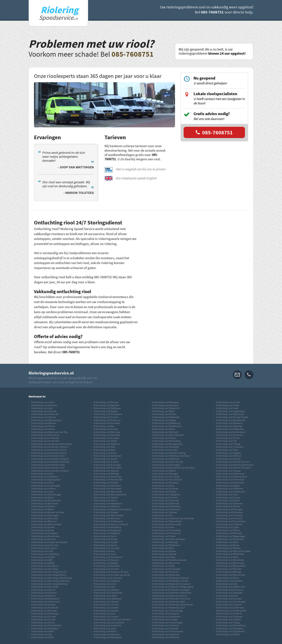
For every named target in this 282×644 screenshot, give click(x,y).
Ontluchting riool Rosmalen (166, 572)
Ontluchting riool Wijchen (228, 548)
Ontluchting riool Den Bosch (45, 566)
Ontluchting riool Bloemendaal (46, 524)
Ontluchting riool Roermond (166, 563)
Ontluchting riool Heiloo (105, 500)
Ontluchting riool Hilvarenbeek (108, 515)
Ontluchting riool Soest (227, 408)
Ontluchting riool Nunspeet (165, 488)
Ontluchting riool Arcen (42, 483)
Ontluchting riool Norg (163, 486)
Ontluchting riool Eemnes (106, 402)
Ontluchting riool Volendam (229, 512)
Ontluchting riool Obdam (164, 491)
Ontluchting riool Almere (43, 429)
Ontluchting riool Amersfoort (45, 435)
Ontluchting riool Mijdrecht (165, 432)
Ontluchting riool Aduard (43, 417)
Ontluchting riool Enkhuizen (107, 420)
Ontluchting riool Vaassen (228, 471)
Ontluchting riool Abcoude (44, 411)
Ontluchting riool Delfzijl (43, 563)
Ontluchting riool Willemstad (230, 554)
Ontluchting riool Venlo (227, 494)
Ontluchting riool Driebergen (45, 613)
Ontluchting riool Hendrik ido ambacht (112, 509)
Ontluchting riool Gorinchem (107, 456)
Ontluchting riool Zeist (227, 596)
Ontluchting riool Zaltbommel (230, 587)
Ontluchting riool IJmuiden (107, 548)
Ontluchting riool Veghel (228, 486)
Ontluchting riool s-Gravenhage (167, 611)
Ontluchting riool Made (163, 411)
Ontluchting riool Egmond (106, 405)
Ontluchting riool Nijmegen (165, 474)
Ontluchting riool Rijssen (164, 551)
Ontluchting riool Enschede (107, 423)
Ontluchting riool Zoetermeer (230, 607)
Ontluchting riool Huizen (105, 545)
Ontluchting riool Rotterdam (166, 575)
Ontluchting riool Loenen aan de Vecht (112, 619)
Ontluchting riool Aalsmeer (44, 405)
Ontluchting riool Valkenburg (230, 474)
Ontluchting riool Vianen (228, 500)
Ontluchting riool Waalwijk (229, 533)
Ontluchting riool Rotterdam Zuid (168, 607)
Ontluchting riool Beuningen (45, 515)
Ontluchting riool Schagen (165, 619)
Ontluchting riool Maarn (105, 631)
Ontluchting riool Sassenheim (166, 616)
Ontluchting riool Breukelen (45, 533)
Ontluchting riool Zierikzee (229, 604)
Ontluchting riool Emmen (106, 417)
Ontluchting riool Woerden (229, 569)
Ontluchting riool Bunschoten (45, 536)
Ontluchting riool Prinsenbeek (167, 530)
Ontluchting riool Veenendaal (230, 479)
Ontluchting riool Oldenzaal (166, 503)
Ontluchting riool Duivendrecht (46, 625)
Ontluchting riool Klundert (106, 569)
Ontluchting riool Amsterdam (45, 441)
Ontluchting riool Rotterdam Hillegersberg (173, 587)
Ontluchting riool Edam (43, 631)
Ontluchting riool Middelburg (166, 423)
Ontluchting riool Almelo (43, 426)
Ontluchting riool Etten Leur (107, 432)
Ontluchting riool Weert (227, 542)
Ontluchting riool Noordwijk (166, 477)
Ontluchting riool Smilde (228, 402)
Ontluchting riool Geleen (105, 441)
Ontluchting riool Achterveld (45, 414)
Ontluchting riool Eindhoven (107, 408)
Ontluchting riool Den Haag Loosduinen (50, 581)
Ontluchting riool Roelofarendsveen (169, 560)
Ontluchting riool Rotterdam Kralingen (171, 590)
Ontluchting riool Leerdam (106, 590)
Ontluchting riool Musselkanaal (167, 444)
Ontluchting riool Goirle (105, 453)
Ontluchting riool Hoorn (105, 536)
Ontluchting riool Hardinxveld (108, 479)
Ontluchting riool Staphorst (229, 423)
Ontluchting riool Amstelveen (45, 438)
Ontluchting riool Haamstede (108, 468)
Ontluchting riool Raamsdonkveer (169, 539)
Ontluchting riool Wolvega (229, 572)
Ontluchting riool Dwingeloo (45, 628)
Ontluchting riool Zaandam (229, 581)
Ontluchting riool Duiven (43, 622)
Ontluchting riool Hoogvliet (107, 533)
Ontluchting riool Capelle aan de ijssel (49, 542)
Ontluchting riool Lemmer (106, 604)
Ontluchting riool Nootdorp (165, 483)
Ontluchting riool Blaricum (44, 521)
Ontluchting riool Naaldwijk (165, 447)
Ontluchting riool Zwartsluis (229, 628)
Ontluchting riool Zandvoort (230, 590)
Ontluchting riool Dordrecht (45, 607)
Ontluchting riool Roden (164, 557)
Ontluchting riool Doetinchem (46, 602)
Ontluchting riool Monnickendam (168, 435)
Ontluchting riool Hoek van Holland (111, 524)
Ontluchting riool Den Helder (45, 587)
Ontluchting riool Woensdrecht (231, 566)
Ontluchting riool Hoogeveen (107, 530)
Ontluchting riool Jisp (104, 551)
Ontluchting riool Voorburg (229, 515)
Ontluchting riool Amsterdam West (48, 465)
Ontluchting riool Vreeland (229, 524)
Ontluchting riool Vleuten (228, 506)
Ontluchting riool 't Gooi (43, 402)
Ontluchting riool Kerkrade (107, 566)
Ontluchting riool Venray (228, 497)
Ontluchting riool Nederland (166, 459)
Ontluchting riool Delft (42, 560)
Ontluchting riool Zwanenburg (231, 625)
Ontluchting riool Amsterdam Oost (48, 456)
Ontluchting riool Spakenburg (230, 411)
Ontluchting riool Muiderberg (166, 441)
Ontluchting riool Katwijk (106, 563)
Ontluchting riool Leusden (106, 607)
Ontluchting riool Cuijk (42, 551)
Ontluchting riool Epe (104, 426)
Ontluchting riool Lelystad (106, 602)
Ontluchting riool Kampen (106, 560)
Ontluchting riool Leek (104, 587)
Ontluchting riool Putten (164, 536)
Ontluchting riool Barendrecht (46, 500)
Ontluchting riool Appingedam (46, 479)
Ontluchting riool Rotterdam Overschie (171, 599)
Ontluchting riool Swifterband (230, 432)
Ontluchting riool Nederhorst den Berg (171, 456)
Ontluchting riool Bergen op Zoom (48, 512)
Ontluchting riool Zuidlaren (229, 616)
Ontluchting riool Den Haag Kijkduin (49, 575)
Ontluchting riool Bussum (44, 539)
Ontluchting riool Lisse (104, 613)
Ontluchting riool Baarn (43, 497)
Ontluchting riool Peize (163, 527)
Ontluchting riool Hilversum (107, 518)
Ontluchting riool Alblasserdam (46, 420)
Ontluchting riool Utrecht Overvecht (233, 468)
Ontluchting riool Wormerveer (231, 575)
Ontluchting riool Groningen (107, 465)
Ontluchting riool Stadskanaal (231, 420)
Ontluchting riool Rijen (163, 548)
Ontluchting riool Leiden (105, 596)
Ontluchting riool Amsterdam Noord (49, 453)
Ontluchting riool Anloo (42, 474)
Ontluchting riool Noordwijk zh (167, 479)
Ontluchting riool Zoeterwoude (231, 611)
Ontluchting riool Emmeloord (108, 414)
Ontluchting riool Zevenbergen (231, 602)
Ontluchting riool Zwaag (228, 622)
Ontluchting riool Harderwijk (107, 477)
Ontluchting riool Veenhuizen (230, 483)
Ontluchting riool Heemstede (107, 488)
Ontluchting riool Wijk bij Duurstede (233, 551)
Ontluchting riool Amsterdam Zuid (48, 468)
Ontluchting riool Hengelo (106, 512)
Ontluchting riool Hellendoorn (108, 503)
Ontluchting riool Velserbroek (230, 491)
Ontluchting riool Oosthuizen (166, 509)
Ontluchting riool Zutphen (229, 619)
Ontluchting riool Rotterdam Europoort (171, 584)
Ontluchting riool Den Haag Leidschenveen (52, 578)
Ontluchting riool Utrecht (228, 459)
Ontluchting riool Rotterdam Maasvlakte (172, 593)
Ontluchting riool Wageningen (231, 536)
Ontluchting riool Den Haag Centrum (49, 572)
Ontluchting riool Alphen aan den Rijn (49, 432)
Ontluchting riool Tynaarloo (230, 447)
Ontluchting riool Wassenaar (230, 539)
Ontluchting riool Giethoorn (107, 444)
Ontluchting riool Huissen (106, 542)
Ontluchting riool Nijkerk (164, 471)
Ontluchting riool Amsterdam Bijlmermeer (52, 444)
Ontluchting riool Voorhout (229, 518)
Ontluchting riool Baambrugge (46, 494)
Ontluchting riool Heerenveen (108, 491)
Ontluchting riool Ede (41, 634)
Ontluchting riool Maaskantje (108, 637)
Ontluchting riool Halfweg (106, 474)
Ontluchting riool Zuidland (229, 613)
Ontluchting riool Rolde (163, 566)
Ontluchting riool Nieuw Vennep (168, 462)
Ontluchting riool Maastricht (166, 408)
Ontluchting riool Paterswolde (167, 524)
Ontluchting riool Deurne (43, 590)
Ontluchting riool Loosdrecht (107, 625)
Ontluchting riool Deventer (44, 593)
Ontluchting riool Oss (162, 515)
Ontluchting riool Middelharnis (167, 426)
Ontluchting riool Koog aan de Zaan (111, 572)
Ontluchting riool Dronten (44, 616)
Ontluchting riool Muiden (164, 438)
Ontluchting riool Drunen (43, 619)
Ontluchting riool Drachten (44, 611)
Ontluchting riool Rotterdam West (169, 602)
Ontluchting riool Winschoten (230, 560)
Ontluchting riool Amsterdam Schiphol (50, 459)
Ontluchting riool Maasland (165, 402)
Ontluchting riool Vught (227, 527)
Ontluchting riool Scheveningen (167, 622)
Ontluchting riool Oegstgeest (166, 494)
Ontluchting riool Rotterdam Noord (169, 596)
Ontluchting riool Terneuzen (230, 435)
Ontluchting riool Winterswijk (230, 563)
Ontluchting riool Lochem (106, 616)
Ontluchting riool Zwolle (228, 634)
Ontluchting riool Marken (164, 414)
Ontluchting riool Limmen (106, 611)
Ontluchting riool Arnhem (44, 488)
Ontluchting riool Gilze (104, 447)
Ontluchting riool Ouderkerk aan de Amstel (173, 518)
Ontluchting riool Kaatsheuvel (108, 557)
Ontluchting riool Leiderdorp (107, 599)
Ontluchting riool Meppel (164, 420)
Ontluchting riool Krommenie (108, 578)
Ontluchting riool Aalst (42, 408)
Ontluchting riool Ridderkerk (166, 545)
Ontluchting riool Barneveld (45, 503)
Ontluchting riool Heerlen (106, 497)
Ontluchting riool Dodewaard (45, 599)
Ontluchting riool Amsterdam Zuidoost (50, 471)
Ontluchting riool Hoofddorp (107, 527)
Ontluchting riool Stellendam (230, 429)
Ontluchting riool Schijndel (165, 628)
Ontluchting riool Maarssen (107, 634)
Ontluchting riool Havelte (106, 483)
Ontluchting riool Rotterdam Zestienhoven (173, 604)
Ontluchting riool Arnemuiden (46, 486)
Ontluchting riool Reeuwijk (165, 542)
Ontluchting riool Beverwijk (44, 518)
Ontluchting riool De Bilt (43, 557)
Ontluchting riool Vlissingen (229, 509)
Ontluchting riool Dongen (43, 604)
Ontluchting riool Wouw (228, 578)
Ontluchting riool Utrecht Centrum (233, 462)
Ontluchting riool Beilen (43, 509)
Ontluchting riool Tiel (226, 441)
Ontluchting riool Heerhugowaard (110, 494)
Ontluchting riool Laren (105, 584)
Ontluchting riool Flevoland (107, 435)
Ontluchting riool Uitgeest (228, 453)
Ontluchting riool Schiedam (166, 625)
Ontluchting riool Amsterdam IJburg (49, 450)
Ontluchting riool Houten (106, 539)
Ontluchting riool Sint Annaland (168, 631)
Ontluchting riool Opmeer (165, 512)
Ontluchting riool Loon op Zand (109, 622)
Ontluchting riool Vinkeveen (229, 503)
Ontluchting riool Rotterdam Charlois (170, 581)
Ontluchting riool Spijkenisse (230, 414)
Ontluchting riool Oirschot (165, 497)
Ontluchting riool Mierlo (164, 429)
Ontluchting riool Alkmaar (44, 423)
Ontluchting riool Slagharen (166, 634)
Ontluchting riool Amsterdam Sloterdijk (50, 462)
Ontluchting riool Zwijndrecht (230, 631)
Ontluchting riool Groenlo (106, 462)
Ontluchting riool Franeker (106, 438)
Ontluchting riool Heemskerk (107, 486)
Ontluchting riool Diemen (43, 596)
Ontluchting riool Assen (42, 491)
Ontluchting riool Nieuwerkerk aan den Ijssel (173, 468)
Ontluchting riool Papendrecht (167, 521)
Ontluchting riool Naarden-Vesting (169, 453)
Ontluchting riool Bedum (43, 506)
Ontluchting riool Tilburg (228, 444)
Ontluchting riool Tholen (228, 438)
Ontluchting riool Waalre (228, 530)
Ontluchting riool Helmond (106, 506)
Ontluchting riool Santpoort (166, 613)
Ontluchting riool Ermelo (106, 429)
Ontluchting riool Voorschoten (231, 521)
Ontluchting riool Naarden (165, 450)
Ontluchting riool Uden (227, 450)
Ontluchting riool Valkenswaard (231, 477)
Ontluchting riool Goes (104, 450)
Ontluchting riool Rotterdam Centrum (170, 578)
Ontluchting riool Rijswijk (164, 554)
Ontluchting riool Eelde (42, 637)
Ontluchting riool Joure (105, 554)
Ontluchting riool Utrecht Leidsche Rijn (235, 465)
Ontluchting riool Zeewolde (229, 593)
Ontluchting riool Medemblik (166, 417)
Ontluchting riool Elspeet (105, 411)
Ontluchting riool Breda (43, 530)
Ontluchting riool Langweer (107, 581)
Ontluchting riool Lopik (105, 628)
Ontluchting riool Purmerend (166, 533)
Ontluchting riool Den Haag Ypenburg (49, 584)
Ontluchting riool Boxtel (43, 527)
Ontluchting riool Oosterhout (166, 506)
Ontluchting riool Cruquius (44, 548)
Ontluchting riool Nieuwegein (166, 465)
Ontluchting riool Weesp (228, 545)
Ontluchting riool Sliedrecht (166, 637)
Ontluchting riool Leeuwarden (108, 593)
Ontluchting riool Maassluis (165, 405)
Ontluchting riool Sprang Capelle (232, 417)
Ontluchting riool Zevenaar (229, 599)
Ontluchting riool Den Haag (44, 569)
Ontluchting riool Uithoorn (229, 456)
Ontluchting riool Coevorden (45, 545)
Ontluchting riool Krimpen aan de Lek (112, 575)
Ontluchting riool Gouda (105, 459)
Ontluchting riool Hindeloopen (108, 521)
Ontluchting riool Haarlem (106, 471)
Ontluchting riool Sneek (227, 405)
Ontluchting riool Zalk (227, 584)
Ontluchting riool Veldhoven (230, 488)
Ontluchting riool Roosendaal (166, 569)
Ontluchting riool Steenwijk (229, 426)
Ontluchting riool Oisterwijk (165, 500)
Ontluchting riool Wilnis (227, 557)
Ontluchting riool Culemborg (45, 554)
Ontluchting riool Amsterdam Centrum (50, 447)
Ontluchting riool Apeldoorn (45, 477)
